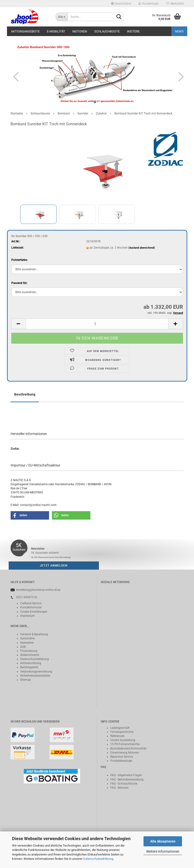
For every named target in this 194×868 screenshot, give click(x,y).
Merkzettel (175, 4)
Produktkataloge (121, 761)
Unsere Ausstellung (123, 740)
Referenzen (117, 736)
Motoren (80, 31)
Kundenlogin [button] (149, 4)
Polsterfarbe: (19, 260)
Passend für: (19, 283)
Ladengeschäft (120, 728)
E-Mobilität (56, 31)
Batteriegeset (29, 667)
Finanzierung (29, 651)
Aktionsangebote (25, 31)
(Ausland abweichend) (142, 248)
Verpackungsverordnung (36, 672)
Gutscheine (27, 638)
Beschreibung (25, 394)
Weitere (133, 31)
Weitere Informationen (163, 851)
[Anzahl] (97, 324)
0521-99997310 (27, 597)
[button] (121, 4)
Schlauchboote (107, 31)
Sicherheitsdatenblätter (35, 676)
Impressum (28, 616)
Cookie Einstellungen (34, 612)
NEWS (179, 31)
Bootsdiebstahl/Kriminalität (128, 748)
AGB (23, 647)
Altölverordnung (31, 663)
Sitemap (26, 680)
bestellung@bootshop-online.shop (38, 590)
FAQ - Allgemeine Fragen (126, 775)
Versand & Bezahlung (34, 634)
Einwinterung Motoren (125, 753)
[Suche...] (62, 17)
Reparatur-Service (122, 757)
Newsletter (27, 643)
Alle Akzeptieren (163, 841)
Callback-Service (31, 603)
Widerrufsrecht (30, 655)
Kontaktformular (31, 607)
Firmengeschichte (122, 732)
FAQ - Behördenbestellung (127, 780)
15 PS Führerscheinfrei (125, 744)
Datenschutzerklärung (98, 859)
